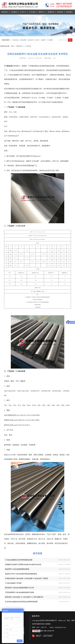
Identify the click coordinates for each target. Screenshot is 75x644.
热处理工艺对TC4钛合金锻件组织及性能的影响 (21, 574)
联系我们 (69, 12)
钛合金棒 (23, 40)
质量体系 (51, 12)
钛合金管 (31, 40)
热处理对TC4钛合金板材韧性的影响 (17, 569)
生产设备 (32, 12)
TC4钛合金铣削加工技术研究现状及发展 (19, 560)
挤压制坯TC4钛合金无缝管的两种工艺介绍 (19, 588)
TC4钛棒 (50, 40)
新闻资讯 (19, 46)
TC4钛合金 (15, 40)
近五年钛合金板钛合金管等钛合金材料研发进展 (21, 602)
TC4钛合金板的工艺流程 (13, 583)
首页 (12, 46)
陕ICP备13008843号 (47, 631)
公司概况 (14, 12)
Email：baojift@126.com (58, 627)
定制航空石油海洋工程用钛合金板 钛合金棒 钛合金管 (23, 564)
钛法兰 (37, 40)
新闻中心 (42, 12)
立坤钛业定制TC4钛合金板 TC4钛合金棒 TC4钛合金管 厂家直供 (27, 578)
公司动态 (28, 46)
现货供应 (60, 12)
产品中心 (23, 12)
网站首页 (5, 12)
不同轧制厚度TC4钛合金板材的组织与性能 (19, 592)
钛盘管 (43, 40)
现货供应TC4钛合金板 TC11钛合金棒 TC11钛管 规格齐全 (24, 597)
